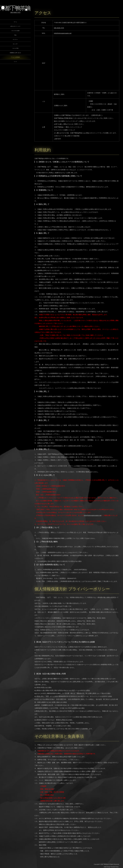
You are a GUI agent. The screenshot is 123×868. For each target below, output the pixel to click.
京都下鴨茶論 (104, 864)
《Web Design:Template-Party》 (111, 867)
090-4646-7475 (59, 28)
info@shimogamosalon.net (63, 33)
